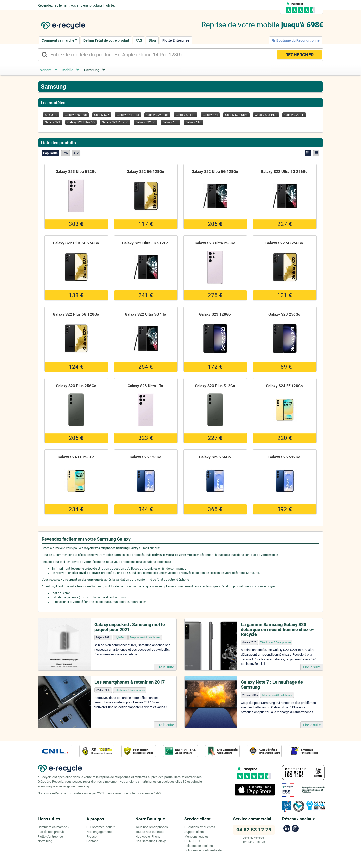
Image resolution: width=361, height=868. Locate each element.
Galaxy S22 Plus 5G (115, 122)
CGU (196, 841)
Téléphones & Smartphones (145, 637)
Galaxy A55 (170, 122)
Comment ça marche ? (59, 40)
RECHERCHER (299, 55)
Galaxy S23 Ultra (236, 115)
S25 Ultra (51, 115)
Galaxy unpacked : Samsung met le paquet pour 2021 (130, 627)
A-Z (76, 153)
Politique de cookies (199, 846)
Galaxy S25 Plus (76, 115)
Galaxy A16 (193, 122)
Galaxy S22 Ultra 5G (81, 122)
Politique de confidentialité (203, 850)
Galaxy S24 (210, 115)
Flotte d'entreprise (50, 837)
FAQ (139, 40)
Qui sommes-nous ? (101, 827)
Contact (92, 841)
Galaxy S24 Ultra (128, 115)
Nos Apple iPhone (148, 837)
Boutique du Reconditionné (296, 40)
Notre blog (45, 841)
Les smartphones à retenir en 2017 (129, 682)
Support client (194, 832)
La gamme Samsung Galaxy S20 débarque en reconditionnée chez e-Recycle (277, 630)
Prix (66, 153)
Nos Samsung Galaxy (151, 841)
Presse (92, 837)
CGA (187, 841)
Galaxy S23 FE (294, 115)
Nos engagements (100, 832)
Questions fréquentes (200, 827)
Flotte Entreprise (176, 40)
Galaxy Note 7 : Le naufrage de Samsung (272, 685)
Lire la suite (165, 667)
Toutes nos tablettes (150, 832)
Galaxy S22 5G (146, 122)
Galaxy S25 (102, 115)
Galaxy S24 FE (186, 115)
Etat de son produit (51, 832)
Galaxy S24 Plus (157, 115)
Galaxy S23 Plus (266, 115)
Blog (152, 40)
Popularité (50, 153)
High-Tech (120, 637)
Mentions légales (196, 837)
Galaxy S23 (53, 122)
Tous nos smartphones (152, 827)
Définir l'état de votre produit (106, 40)
